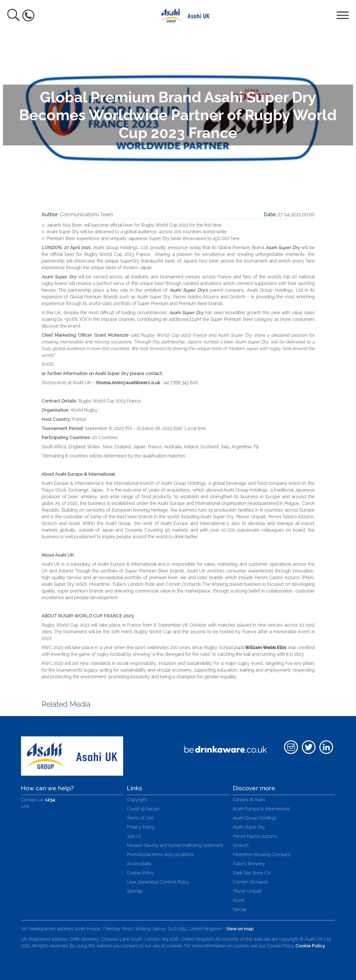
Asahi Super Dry (249, 827)
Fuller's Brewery (249, 864)
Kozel (239, 900)
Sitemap (135, 891)
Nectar (240, 909)
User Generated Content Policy (158, 882)
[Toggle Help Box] (28, 15)
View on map (240, 929)
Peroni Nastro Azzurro (255, 836)
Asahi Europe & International (261, 809)
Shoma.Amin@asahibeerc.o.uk (128, 383)
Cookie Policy (141, 873)
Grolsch (241, 845)
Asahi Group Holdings (255, 818)
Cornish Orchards (250, 882)
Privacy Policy (141, 827)
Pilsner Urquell (247, 891)
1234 (50, 800)
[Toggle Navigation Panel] (343, 15)
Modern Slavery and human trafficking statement (175, 845)
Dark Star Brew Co (252, 873)
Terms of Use (140, 818)
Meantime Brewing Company (262, 854)
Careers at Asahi (249, 800)
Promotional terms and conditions (160, 854)
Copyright (137, 800)
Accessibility (139, 864)
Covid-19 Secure (143, 809)
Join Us (134, 836)
